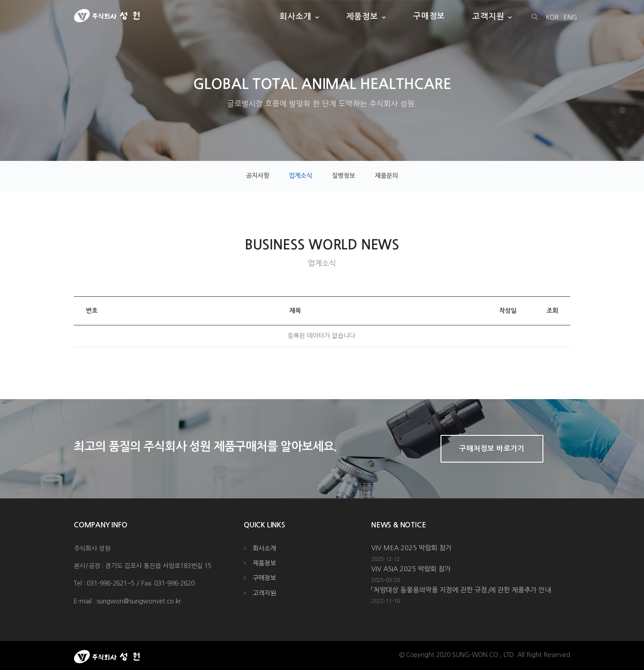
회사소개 (296, 16)
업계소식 (301, 176)
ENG (570, 17)
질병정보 (343, 176)
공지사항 (258, 176)
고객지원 (488, 16)
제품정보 (362, 16)
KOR (552, 17)
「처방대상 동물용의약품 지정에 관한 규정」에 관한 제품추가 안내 (461, 590)
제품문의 (386, 176)
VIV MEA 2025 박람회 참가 (411, 548)
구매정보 (429, 16)
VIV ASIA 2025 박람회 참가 (411, 569)
